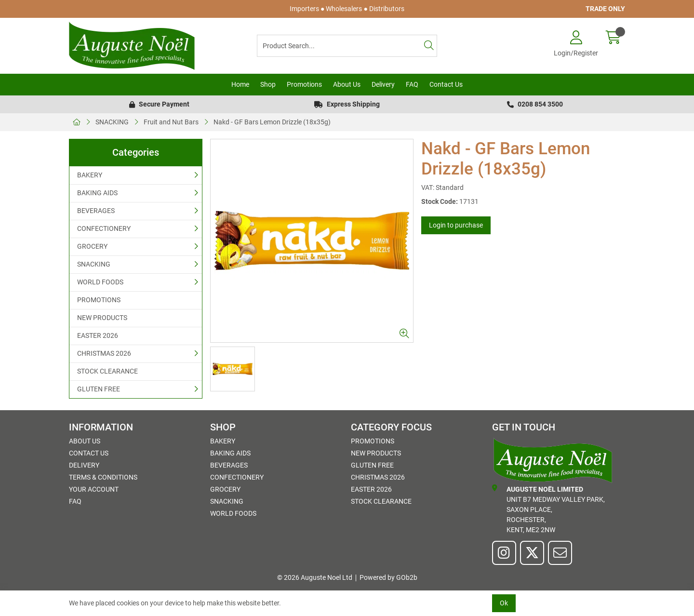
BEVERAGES (96, 211)
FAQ (412, 84)
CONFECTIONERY (104, 228)
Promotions (304, 84)
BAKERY (90, 175)
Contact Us (446, 84)
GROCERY (92, 246)
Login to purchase (456, 225)
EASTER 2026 (98, 335)
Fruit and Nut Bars (171, 122)
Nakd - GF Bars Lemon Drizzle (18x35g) (272, 122)
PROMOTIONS (99, 300)
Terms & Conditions (103, 477)
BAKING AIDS (97, 193)
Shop (268, 84)
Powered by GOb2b (388, 577)
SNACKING (112, 122)
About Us (347, 84)
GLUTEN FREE (99, 389)
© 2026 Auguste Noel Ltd (315, 577)
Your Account (94, 489)
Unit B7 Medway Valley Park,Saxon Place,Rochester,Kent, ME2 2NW (548, 509)
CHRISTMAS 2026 (104, 353)
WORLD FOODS (100, 282)
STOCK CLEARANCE (107, 371)
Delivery (383, 84)
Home (240, 84)
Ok (504, 603)
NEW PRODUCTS (102, 318)
